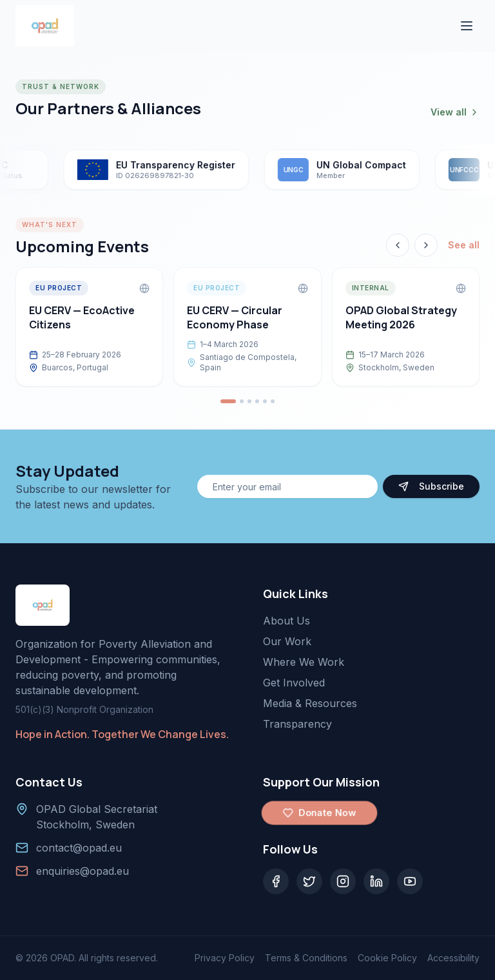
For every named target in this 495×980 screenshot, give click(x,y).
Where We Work (304, 662)
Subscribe (431, 486)
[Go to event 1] (228, 401)
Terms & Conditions (306, 958)
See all (464, 245)
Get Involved (294, 683)
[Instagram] (343, 881)
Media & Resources (310, 703)
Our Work (287, 641)
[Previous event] (398, 245)
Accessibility (453, 958)
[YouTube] (410, 881)
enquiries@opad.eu (82, 871)
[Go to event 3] (249, 401)
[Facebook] (276, 881)
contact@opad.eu (79, 848)
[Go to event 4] (257, 401)
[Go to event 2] (242, 401)
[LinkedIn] (376, 881)
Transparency (297, 724)
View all (455, 112)
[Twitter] (309, 881)
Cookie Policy (387, 958)
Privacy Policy (225, 958)
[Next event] (426, 245)
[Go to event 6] (273, 401)
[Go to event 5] (265, 401)
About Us (286, 621)
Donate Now (319, 813)
